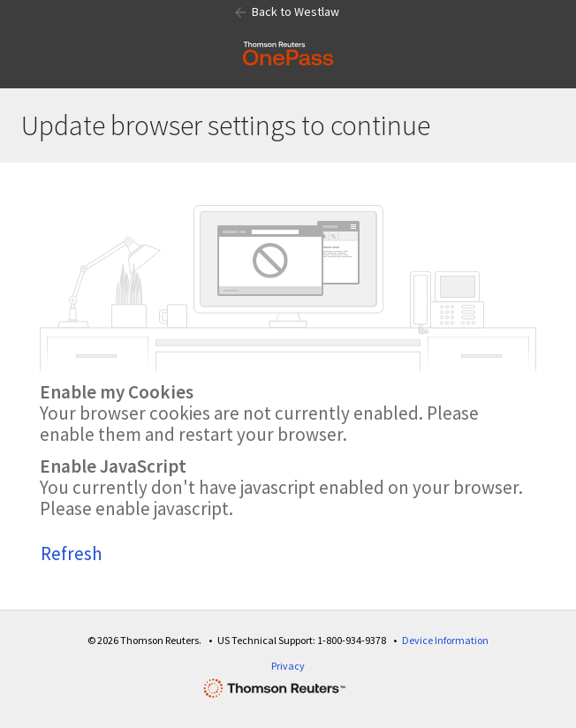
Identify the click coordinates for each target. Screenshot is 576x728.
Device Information (445, 640)
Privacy (288, 666)
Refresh (72, 554)
